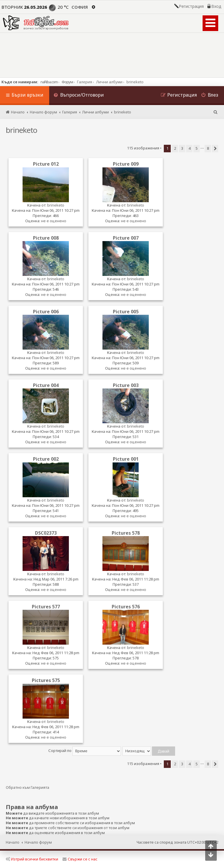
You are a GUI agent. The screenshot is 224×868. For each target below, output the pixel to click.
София (80, 7)
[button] (215, 149)
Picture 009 (126, 164)
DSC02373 (46, 533)
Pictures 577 (46, 607)
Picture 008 (46, 238)
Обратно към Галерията (27, 787)
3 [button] (182, 148)
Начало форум (38, 842)
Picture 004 (46, 385)
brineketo (21, 130)
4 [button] (189, 148)
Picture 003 (126, 385)
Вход (216, 6)
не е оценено (54, 221)
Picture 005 (126, 312)
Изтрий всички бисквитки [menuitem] (32, 859)
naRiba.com (49, 82)
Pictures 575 (46, 680)
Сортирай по (85, 751)
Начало (13, 842)
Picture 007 (126, 238)
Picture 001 (126, 459)
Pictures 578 (126, 533)
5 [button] (197, 148)
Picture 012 (46, 164)
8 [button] (208, 148)
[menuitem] (79, 96)
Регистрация (191, 6)
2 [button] (175, 148)
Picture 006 (46, 312)
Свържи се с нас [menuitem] (80, 859)
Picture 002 (46, 459)
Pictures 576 (126, 607)
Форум (67, 82)
